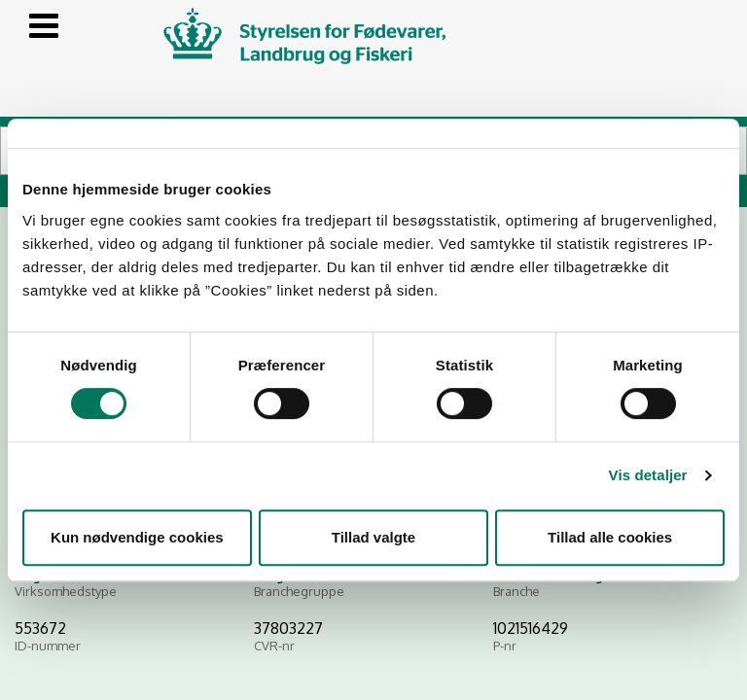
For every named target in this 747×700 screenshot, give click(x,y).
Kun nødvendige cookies (137, 537)
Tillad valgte (373, 537)
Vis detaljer (648, 475)
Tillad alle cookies (610, 537)
